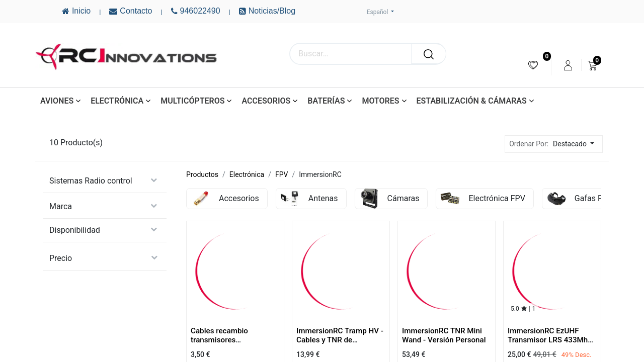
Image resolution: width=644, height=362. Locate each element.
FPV (281, 174)
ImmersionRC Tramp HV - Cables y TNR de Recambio (340, 340)
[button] (576, 144)
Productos (202, 174)
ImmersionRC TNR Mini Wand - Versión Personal (444, 335)
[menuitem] (533, 65)
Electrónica (247, 174)
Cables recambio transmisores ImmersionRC (219, 340)
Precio (61, 258)
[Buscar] (429, 54)
